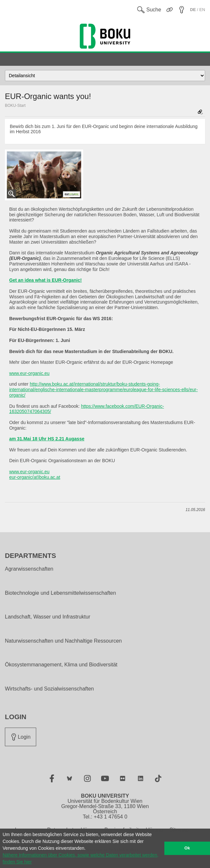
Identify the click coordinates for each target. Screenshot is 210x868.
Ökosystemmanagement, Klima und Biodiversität (61, 665)
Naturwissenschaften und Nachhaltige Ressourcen (63, 641)
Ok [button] (187, 848)
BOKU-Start (15, 106)
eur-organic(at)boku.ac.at (35, 477)
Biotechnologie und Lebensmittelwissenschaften (60, 593)
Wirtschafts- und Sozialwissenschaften (49, 689)
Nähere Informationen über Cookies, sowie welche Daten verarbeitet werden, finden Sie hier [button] (81, 858)
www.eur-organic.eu (29, 373)
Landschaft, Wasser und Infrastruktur (48, 617)
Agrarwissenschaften (29, 569)
